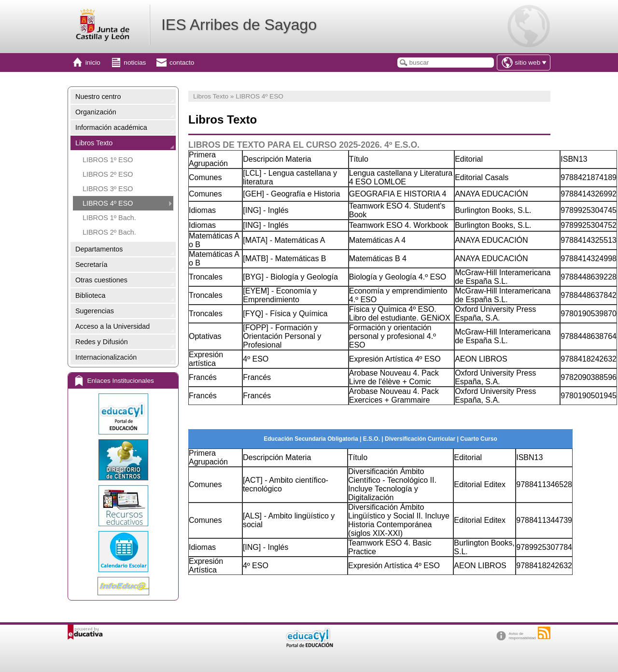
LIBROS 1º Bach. (109, 218)
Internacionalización (106, 357)
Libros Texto (94, 143)
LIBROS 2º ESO (108, 174)
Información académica (111, 127)
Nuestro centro (98, 97)
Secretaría (91, 265)
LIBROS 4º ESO (108, 203)
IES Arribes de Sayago (239, 25)
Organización (96, 112)
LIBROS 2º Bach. (109, 232)
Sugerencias (95, 311)
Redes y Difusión (102, 342)
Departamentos (99, 249)
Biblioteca (90, 295)
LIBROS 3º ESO (108, 189)
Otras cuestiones (101, 280)
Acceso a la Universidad (112, 326)
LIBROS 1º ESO (108, 160)
